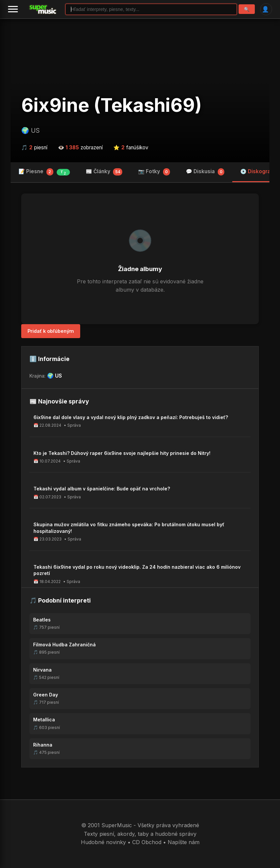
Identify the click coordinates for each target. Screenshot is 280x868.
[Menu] (13, 9)
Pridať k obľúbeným (51, 331)
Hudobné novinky (103, 842)
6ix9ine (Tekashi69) (112, 105)
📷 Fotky (154, 172)
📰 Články (104, 172)
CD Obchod (147, 842)
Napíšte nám (184, 842)
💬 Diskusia (205, 172)
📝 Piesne (44, 172)
